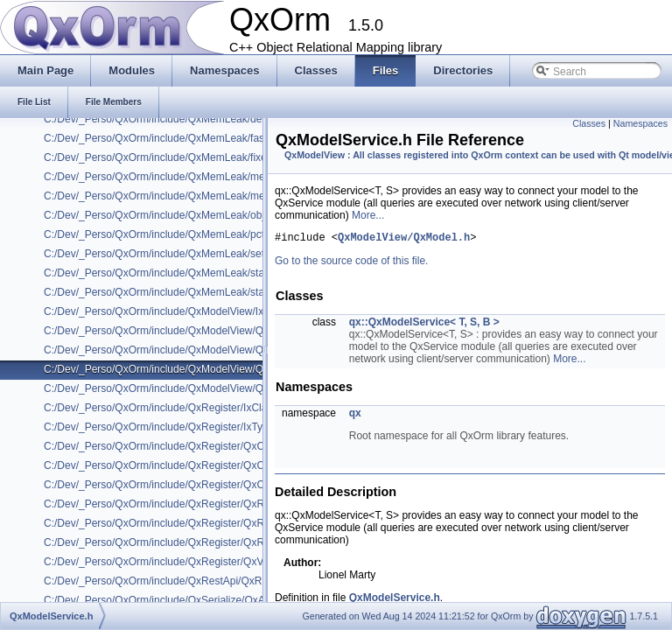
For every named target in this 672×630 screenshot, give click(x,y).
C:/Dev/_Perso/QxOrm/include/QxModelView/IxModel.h (172, 311)
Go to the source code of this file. (351, 263)
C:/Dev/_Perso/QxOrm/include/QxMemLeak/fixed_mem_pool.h (190, 157)
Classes (589, 123)
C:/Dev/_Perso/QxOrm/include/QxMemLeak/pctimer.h (168, 234)
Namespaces (640, 123)
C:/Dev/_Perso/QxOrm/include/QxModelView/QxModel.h (175, 331)
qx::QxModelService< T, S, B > (424, 325)
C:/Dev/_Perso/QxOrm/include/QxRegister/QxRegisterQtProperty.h (199, 542)
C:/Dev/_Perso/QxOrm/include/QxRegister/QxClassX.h (171, 485)
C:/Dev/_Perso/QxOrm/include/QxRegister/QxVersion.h (172, 562)
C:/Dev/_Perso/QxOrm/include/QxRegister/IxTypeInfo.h (172, 427)
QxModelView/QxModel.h (404, 239)
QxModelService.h (395, 600)
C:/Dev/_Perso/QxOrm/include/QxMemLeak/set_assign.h (176, 254)
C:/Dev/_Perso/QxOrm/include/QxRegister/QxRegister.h (174, 504)
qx (355, 416)
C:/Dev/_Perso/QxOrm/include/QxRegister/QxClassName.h (182, 465)
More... (368, 215)
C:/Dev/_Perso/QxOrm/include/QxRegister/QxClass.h (168, 446)
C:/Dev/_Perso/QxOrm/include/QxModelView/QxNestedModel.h (192, 388)
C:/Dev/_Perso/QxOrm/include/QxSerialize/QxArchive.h (173, 600)
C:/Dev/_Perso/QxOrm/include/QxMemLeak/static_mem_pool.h (191, 292)
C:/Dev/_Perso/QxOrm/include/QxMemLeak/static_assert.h (181, 273)
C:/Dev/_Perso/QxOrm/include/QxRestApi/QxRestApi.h (172, 581)
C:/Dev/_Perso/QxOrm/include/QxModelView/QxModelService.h (192, 369)
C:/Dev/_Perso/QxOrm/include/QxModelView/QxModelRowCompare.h (207, 350)
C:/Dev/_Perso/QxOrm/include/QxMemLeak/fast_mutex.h (177, 138)
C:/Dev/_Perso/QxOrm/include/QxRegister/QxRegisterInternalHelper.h (207, 523)
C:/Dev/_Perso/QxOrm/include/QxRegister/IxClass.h (165, 408)
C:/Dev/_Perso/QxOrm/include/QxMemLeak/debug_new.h (178, 119)
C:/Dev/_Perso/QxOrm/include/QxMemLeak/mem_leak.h (175, 177)
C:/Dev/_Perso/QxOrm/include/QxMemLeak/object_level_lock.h (191, 215)
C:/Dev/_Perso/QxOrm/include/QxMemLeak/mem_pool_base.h (190, 196)
